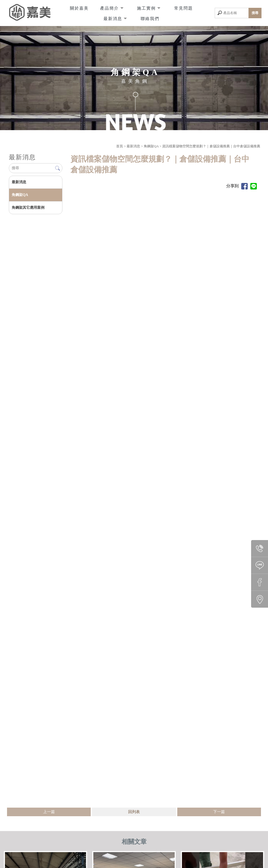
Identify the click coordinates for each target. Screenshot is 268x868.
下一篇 (219, 812)
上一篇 (49, 812)
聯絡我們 (150, 18)
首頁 (120, 146)
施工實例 (147, 8)
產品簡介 (110, 8)
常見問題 (184, 8)
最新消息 (114, 18)
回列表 (134, 812)
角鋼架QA (151, 146)
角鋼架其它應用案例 (28, 208)
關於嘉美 (79, 8)
